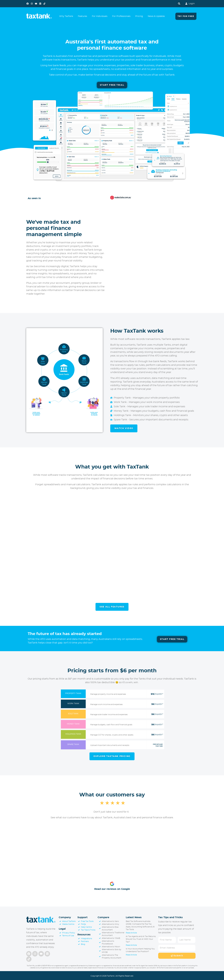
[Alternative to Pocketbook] (112, 943)
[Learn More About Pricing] (112, 757)
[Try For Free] (186, 16)
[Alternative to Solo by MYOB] (112, 952)
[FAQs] (87, 925)
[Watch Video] (124, 429)
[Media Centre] (68, 925)
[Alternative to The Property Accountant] (112, 958)
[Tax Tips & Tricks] (87, 931)
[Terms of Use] (68, 937)
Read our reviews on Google (112, 890)
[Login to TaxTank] (188, 4)
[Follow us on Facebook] (28, 4)
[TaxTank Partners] (87, 942)
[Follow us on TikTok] (44, 4)
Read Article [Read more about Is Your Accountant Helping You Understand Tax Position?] (131, 956)
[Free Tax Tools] (87, 922)
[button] (179, 4)
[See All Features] (112, 607)
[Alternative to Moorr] (112, 948)
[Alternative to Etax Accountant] (112, 929)
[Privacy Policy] (68, 934)
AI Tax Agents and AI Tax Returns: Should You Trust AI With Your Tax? (141, 940)
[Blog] (87, 945)
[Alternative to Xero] (112, 922)
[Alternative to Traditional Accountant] (112, 935)
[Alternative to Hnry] (112, 925)
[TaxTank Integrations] (87, 940)
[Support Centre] (87, 928)
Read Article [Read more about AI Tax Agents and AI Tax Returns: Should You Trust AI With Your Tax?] (131, 946)
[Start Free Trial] (112, 85)
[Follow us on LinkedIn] (40, 4)
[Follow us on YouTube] (36, 4)
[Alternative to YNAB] (112, 939)
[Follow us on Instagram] (32, 4)
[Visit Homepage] (41, 921)
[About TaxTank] (68, 922)
